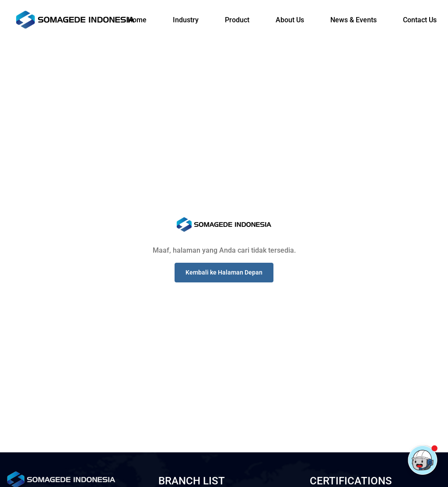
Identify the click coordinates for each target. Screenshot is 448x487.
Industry (186, 20)
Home (137, 20)
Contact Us (420, 20)
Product (237, 20)
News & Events (353, 20)
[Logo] (75, 20)
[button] (224, 273)
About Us (290, 20)
